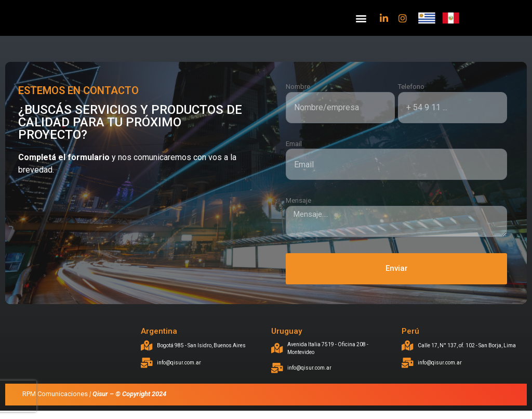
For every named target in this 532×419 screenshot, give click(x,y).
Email (294, 152)
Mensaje (298, 209)
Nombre (298, 95)
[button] (361, 22)
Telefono (411, 95)
